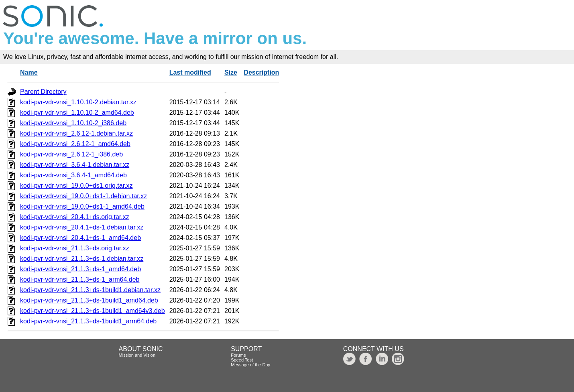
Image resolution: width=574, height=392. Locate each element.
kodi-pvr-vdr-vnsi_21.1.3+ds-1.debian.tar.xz (82, 259)
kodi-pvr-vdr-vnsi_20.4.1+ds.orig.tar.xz (75, 217)
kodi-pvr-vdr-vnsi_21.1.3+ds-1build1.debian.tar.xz (90, 290)
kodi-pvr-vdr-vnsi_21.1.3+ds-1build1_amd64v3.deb (93, 311)
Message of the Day (250, 365)
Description (261, 72)
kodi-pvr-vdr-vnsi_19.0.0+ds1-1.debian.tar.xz (83, 196)
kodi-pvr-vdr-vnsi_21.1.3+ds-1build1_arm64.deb (88, 321)
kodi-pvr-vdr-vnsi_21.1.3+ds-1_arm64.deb (80, 279)
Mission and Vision (137, 355)
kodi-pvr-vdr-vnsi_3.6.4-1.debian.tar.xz (75, 165)
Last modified (190, 72)
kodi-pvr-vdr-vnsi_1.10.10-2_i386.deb (73, 123)
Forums (238, 355)
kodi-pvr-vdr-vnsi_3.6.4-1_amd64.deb (73, 175)
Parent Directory (43, 92)
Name (29, 72)
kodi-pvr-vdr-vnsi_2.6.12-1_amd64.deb (75, 144)
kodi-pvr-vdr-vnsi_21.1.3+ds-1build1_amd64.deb (89, 300)
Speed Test (242, 360)
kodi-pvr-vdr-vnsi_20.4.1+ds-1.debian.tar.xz (82, 227)
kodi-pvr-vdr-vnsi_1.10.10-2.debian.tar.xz (78, 102)
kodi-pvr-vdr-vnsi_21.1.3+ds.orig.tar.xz (75, 248)
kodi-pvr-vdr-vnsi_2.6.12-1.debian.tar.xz (76, 133)
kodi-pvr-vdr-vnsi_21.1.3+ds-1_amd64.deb (80, 269)
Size (231, 72)
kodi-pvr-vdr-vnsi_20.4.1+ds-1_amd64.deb (80, 238)
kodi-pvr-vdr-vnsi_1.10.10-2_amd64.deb (77, 113)
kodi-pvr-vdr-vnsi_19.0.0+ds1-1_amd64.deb (82, 206)
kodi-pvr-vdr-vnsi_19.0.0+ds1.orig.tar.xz (76, 186)
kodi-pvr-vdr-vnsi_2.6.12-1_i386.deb (71, 154)
